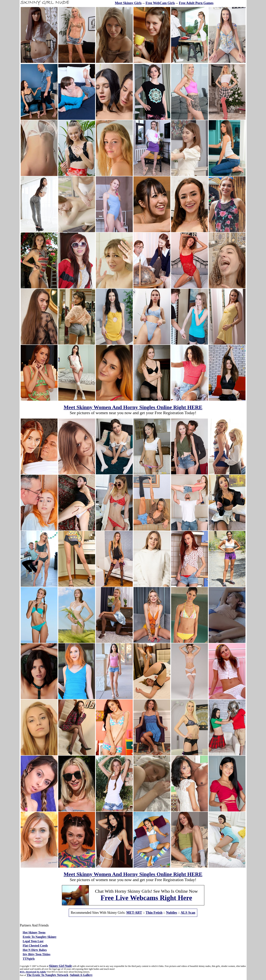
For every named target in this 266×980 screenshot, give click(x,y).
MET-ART (134, 913)
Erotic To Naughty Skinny (40, 937)
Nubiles (172, 913)
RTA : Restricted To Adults (33, 972)
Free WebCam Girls (160, 3)
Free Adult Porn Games (196, 3)
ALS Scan (188, 913)
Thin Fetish (154, 913)
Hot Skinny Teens (34, 932)
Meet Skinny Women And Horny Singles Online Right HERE (133, 407)
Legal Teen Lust (33, 941)
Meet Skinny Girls (128, 3)
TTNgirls (29, 959)
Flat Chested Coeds (35, 946)
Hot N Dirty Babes (35, 950)
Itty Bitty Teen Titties (37, 954)
